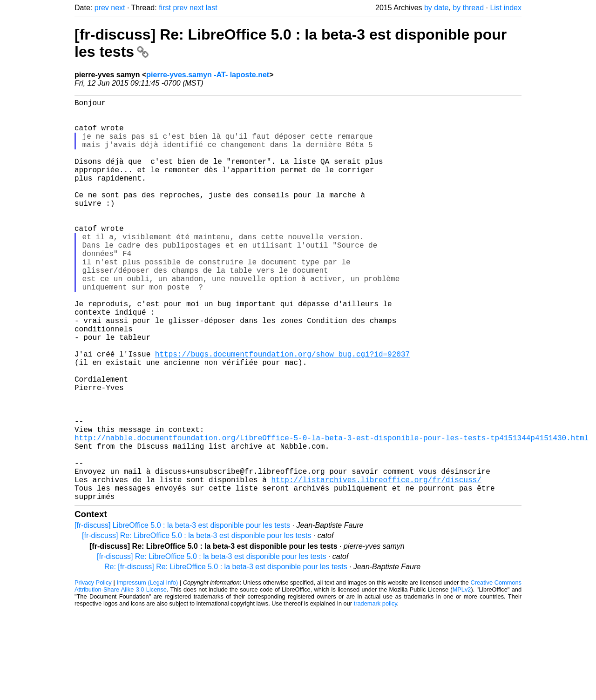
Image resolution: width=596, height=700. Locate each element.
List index (506, 8)
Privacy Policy (93, 672)
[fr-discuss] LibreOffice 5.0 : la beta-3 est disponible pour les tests (182, 615)
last (212, 8)
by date (436, 8)
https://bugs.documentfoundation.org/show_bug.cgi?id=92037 (282, 411)
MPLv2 (462, 679)
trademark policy (376, 693)
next (118, 8)
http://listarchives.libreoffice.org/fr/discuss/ (376, 565)
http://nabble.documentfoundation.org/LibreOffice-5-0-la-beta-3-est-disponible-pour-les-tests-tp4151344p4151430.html (332, 514)
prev (102, 8)
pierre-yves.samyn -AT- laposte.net (208, 75)
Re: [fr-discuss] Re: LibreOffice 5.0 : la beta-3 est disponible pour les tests (226, 656)
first (165, 8)
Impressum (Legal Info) (147, 672)
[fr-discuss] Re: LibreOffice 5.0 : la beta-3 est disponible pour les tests (196, 625)
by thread (468, 8)
